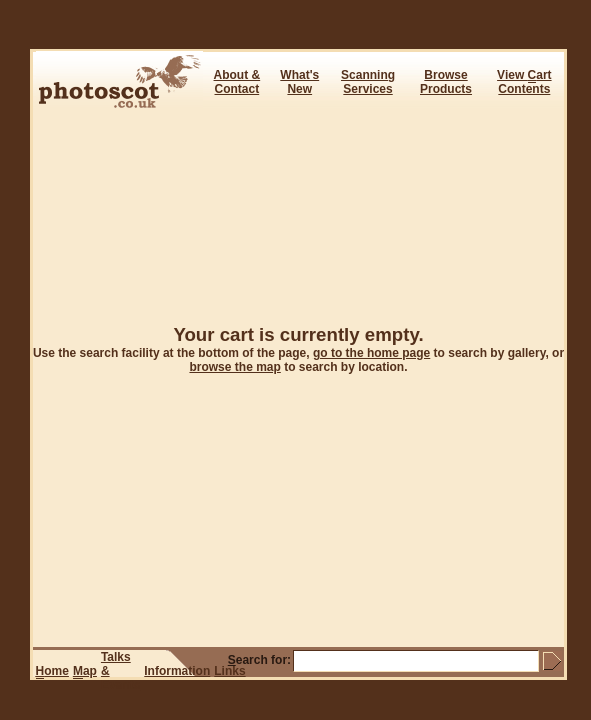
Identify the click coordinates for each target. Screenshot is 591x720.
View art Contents (524, 82)
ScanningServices (368, 82)
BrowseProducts (446, 82)
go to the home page (371, 353)
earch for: (259, 660)
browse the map (234, 367)
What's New (299, 82)
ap (85, 671)
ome (52, 671)
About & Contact (237, 82)
